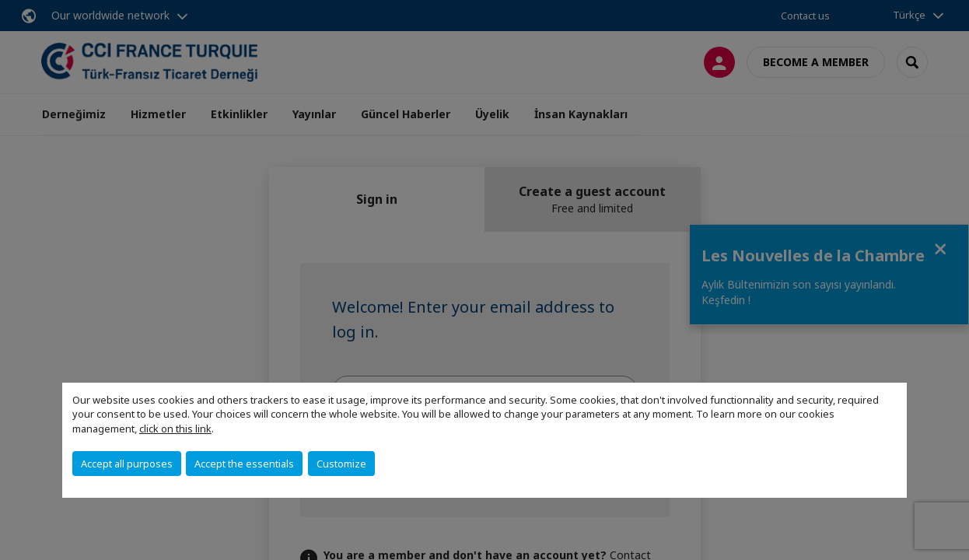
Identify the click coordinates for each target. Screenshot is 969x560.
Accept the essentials (244, 464)
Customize (341, 464)
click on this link (175, 429)
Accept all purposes (127, 464)
